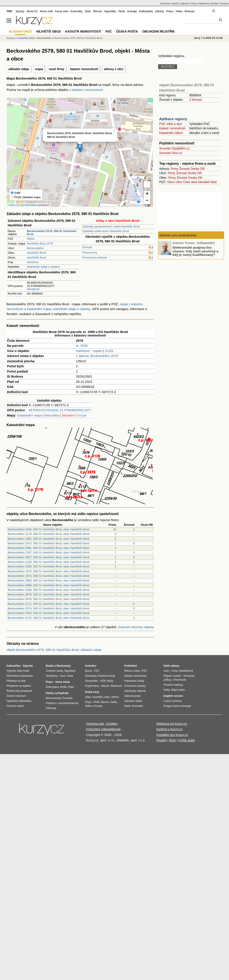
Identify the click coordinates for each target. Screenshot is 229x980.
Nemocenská (53, 698)
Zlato (88, 11)
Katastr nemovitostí (172, 128)
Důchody (51, 708)
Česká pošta (127, 31)
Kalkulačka (146, 11)
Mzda (63, 687)
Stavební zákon (133, 701)
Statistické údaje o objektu (43, 267)
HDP (103, 681)
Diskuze (190, 11)
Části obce (190, 182)
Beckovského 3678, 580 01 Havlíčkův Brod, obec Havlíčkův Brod (48, 599)
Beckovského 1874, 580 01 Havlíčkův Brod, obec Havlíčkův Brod (48, 576)
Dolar (70, 676)
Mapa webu (178, 690)
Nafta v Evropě (94, 706)
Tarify (122, 11)
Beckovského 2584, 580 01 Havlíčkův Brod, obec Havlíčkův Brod (48, 566)
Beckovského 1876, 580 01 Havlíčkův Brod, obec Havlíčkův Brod (48, 571)
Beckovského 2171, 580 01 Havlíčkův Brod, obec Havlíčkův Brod (48, 604)
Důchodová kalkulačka (20, 676)
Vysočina (32, 262)
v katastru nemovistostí (86, 90)
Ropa (88, 702)
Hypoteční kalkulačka (19, 701)
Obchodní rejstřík (169, 3)
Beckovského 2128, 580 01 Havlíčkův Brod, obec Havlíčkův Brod (48, 562)
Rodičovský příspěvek (19, 691)
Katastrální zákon (171, 133)
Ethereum (116, 686)
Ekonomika (91, 681)
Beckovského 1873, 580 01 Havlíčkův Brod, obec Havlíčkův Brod (48, 543)
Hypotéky (110, 11)
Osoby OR (197, 169)
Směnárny (52, 676)
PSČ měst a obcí (171, 124)
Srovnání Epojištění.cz (174, 148)
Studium (225, 3)
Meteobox (204, 3)
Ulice (179, 182)
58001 (31, 239)
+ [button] (147, 194)
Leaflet (11, 205)
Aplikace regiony (173, 119)
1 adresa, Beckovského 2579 (97, 356)
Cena (174, 671)
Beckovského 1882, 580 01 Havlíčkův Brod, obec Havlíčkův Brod (48, 539)
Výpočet (28, 666)
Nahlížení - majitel (89, 351)
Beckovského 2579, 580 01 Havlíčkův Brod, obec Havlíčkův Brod (48, 608)
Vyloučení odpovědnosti (103, 729)
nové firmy (57, 69)
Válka (179, 11)
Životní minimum (16, 696)
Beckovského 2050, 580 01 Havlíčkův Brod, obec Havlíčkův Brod (48, 613)
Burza (88, 671)
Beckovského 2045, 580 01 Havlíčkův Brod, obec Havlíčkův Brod (48, 529)
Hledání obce (20, 31)
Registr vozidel (172, 676)
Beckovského (35, 248)
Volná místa (62, 682)
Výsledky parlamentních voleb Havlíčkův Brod (111, 226)
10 (115, 529)
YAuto (194, 3)
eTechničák (179, 680)
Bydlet (215, 3)
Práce (170, 11)
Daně (127, 706)
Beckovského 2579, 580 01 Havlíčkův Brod (78, 38)
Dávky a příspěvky (57, 693)
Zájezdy (185, 3)
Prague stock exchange (177, 706)
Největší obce (49, 31)
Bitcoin (98, 11)
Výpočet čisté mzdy (18, 671)
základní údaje (19, 69)
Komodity (76, 11)
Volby (167, 690)
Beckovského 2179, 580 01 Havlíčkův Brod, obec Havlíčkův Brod (48, 534)
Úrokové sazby (54, 671)
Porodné (68, 698)
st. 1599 (82, 346)
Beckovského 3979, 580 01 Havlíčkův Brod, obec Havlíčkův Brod (48, 594)
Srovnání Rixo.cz (171, 153)
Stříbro (115, 697)
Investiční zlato (101, 697)
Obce (171, 182)
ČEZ (97, 671)
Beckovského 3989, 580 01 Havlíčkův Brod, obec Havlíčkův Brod (48, 585)
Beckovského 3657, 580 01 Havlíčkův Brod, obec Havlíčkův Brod (48, 557)
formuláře (138, 706)
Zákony (159, 11)
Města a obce (132, 671)
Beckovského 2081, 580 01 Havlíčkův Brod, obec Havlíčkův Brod (48, 548)
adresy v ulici (114, 69)
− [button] (147, 201)
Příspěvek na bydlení (19, 686)
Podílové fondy (106, 676)
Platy (71, 687)
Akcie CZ (32, 11)
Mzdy (110, 681)
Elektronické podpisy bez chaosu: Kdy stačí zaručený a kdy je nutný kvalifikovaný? (195, 251)
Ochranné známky (135, 686)
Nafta (114, 702)
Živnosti (87, 247)
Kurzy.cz (11, 38)
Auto (166, 671)
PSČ (109, 31)
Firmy (174, 169)
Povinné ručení (15, 706)
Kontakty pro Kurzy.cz (172, 735)
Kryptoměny (92, 686)
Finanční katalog (173, 685)
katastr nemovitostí (84, 69)
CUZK (109, 351)
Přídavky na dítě (16, 681)
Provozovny (90, 252)
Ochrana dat (95, 724)
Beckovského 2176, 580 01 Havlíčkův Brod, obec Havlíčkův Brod (48, 618)
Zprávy (20, 11)
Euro (63, 676)
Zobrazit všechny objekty (136, 627)
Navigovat (33, 289)
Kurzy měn (62, 11)
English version (173, 696)
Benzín (105, 702)
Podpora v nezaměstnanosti (62, 703)
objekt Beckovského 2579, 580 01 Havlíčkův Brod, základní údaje (54, 650)
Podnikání (131, 666)
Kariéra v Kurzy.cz (170, 729)
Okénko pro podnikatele (178, 235)
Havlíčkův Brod (36, 253)
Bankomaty (64, 666)
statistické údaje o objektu (72, 309)
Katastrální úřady (134, 681)
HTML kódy (187, 740)
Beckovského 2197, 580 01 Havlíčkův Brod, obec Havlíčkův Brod (48, 552)
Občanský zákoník (135, 691)
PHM (97, 702)
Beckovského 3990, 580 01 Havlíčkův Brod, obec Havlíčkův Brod (48, 580)
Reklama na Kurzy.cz (172, 724)
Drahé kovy (92, 692)
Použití (161, 740)
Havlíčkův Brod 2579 (40, 244)
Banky (50, 666)
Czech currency (173, 701)
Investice (91, 666)
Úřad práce (52, 687)
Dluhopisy (91, 676)
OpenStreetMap (28, 205)
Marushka (52, 415)
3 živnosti (195, 100)
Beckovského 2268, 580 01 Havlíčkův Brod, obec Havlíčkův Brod (48, 590)
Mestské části (208, 182)
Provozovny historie (95, 258)
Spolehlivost (186, 671)
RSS (172, 740)
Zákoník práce (133, 696)
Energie (132, 11)
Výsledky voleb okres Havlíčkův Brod (105, 231)
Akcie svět (46, 11)
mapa (39, 69)
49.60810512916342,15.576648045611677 (60, 410)
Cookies (112, 724)
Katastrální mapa (30, 415)
